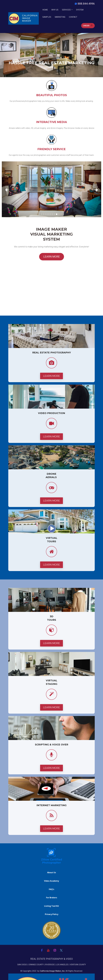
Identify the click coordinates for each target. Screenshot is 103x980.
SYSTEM (80, 10)
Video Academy (51, 881)
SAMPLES (47, 17)
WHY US (55, 10)
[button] (9, 189)
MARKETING (60, 17)
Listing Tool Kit (52, 906)
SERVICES (66, 10)
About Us (52, 873)
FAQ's (51, 889)
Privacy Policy (52, 914)
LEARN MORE (52, 257)
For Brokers (52, 898)
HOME (45, 10)
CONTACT (73, 17)
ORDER (88, 25)
